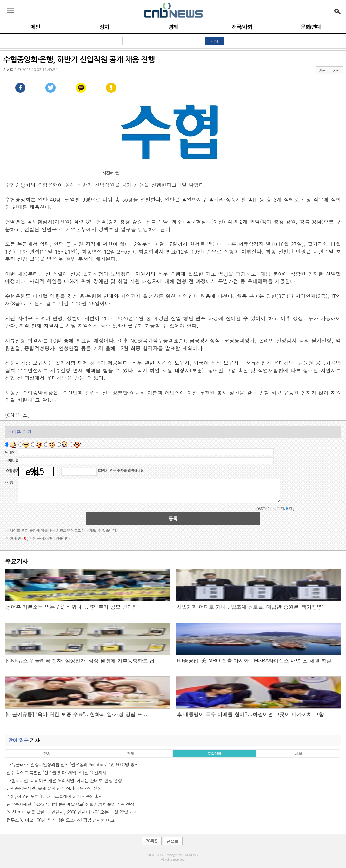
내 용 (9, 482)
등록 (173, 518)
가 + (322, 70)
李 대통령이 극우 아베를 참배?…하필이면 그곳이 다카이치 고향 (250, 714)
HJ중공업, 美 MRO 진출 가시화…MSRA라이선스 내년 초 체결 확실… (257, 661)
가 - (336, 70)
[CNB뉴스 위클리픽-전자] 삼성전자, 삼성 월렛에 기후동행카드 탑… (83, 661)
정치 (104, 27)
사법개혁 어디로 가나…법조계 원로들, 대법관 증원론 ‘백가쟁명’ (250, 607)
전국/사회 (242, 27)
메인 (35, 27)
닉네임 (10, 452)
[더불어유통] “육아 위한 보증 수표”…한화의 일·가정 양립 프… (77, 714)
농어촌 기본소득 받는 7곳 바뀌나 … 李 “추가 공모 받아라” (73, 607)
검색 (215, 41)
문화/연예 (311, 27)
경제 (173, 27)
